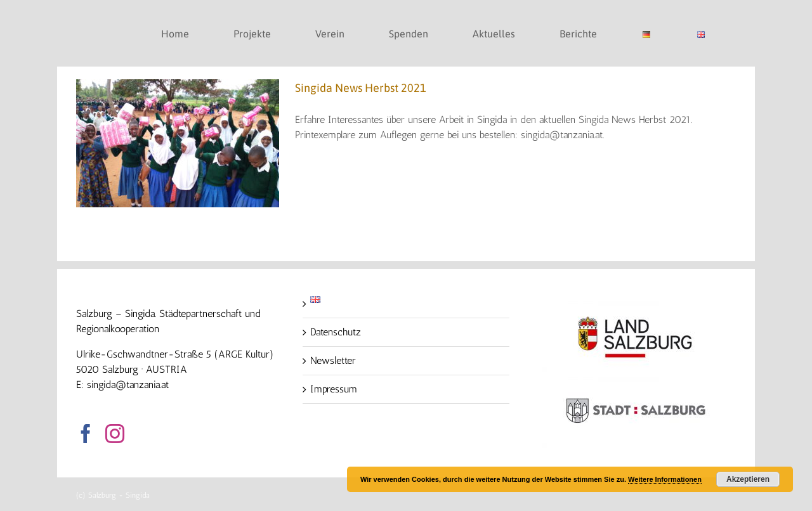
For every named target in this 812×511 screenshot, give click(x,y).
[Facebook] (86, 434)
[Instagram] (115, 434)
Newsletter (333, 360)
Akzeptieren (748, 479)
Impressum (334, 389)
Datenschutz (336, 332)
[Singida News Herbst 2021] (178, 143)
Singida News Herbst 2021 (361, 88)
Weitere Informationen (665, 479)
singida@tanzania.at (128, 385)
